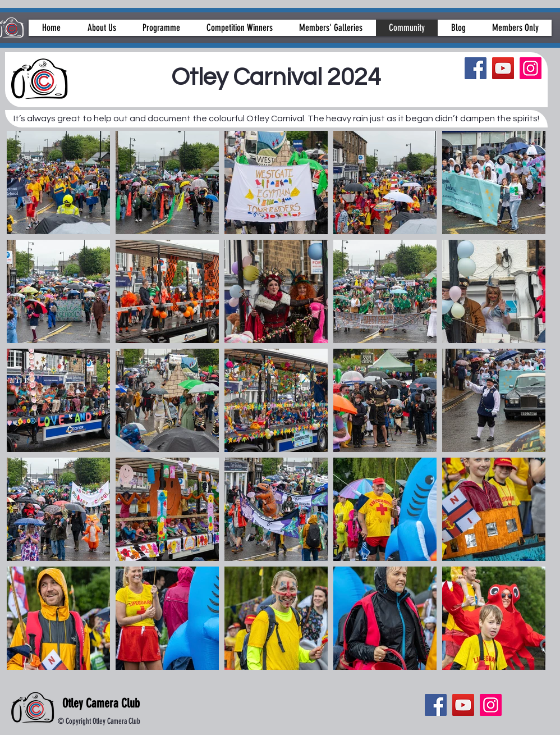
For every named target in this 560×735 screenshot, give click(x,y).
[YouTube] (503, 68)
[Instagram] (531, 68)
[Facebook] (476, 68)
